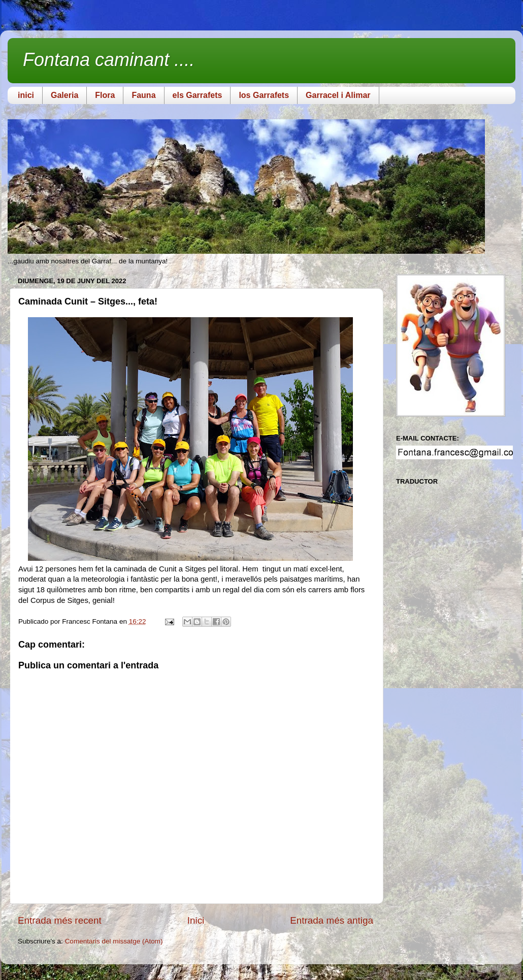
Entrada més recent (60, 920)
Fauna (143, 95)
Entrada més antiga (332, 920)
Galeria (64, 95)
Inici (196, 920)
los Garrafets (264, 95)
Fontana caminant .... (109, 60)
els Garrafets (198, 95)
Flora (105, 95)
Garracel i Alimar (338, 95)
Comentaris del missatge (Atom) (114, 941)
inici (26, 95)
